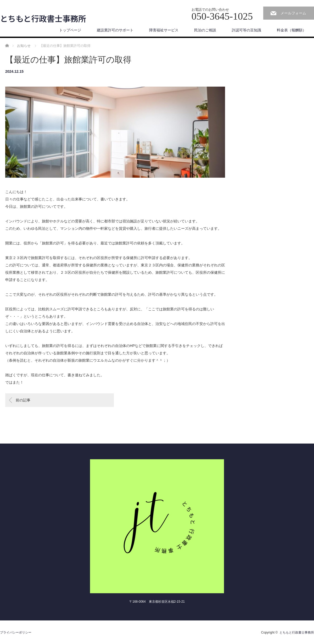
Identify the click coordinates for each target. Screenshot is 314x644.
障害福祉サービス (164, 30)
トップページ (70, 30)
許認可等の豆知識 (246, 30)
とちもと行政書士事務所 (43, 18)
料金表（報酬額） (291, 30)
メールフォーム (293, 13)
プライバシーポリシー (16, 632)
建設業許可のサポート (115, 30)
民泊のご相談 (205, 30)
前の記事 (23, 400)
